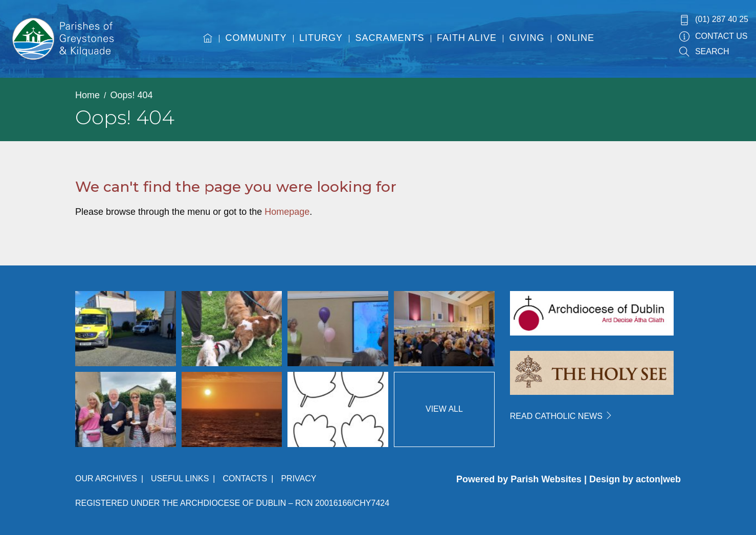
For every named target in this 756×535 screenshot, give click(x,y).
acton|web (658, 479)
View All (444, 409)
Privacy (298, 478)
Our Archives (106, 478)
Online (576, 38)
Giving (527, 38)
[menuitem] (208, 48)
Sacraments (390, 38)
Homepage (287, 212)
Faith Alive (467, 38)
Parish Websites (546, 479)
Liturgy (321, 38)
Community (256, 38)
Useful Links (180, 478)
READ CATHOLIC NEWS (562, 416)
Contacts (245, 478)
